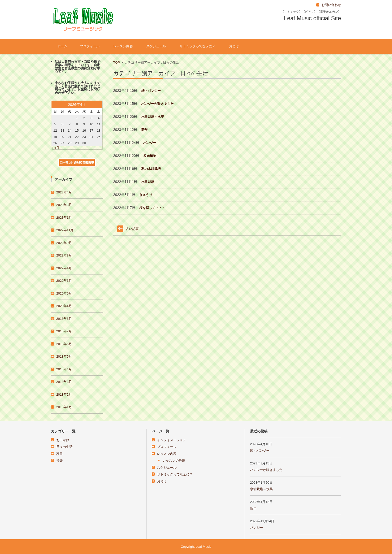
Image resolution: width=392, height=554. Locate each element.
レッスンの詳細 (174, 461)
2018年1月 (64, 407)
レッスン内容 (123, 46)
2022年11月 (65, 230)
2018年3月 (64, 382)
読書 (59, 454)
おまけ (234, 46)
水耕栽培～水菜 (153, 117)
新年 (144, 130)
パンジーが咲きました (157, 104)
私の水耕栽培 (151, 169)
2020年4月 (64, 306)
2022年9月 (64, 243)
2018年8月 (64, 319)
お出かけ (63, 440)
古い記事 (132, 229)
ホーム (62, 46)
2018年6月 (64, 344)
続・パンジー (151, 91)
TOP (117, 62)
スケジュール (156, 46)
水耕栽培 (148, 182)
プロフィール (90, 46)
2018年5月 (64, 356)
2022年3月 (64, 281)
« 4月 (55, 148)
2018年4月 (64, 369)
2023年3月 (64, 205)
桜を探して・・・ (152, 208)
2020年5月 (64, 293)
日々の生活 (64, 447)
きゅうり (146, 195)
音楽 (59, 461)
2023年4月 (64, 192)
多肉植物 (150, 156)
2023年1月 (64, 218)
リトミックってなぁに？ (197, 46)
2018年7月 (64, 331)
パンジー (150, 143)
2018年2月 (64, 394)
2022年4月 (64, 268)
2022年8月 (64, 255)
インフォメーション (172, 440)
